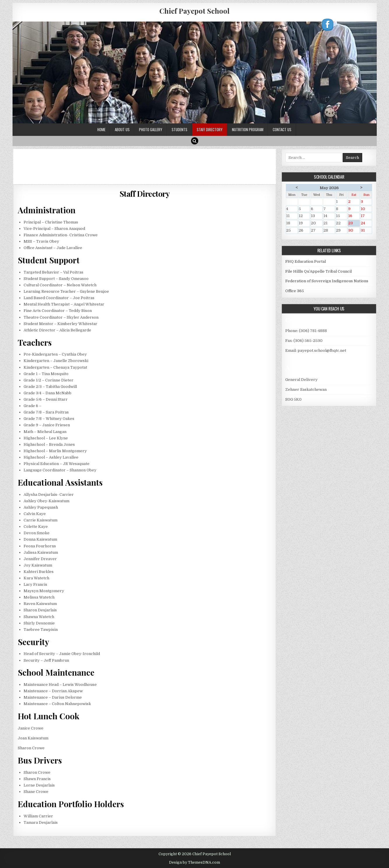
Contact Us (282, 129)
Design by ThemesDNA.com (194, 862)
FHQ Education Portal (306, 261)
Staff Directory (210, 129)
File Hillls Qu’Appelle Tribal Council (318, 271)
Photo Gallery (151, 129)
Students (179, 129)
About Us (122, 129)
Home (101, 129)
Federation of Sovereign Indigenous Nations (327, 281)
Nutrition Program (248, 129)
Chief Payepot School (194, 11)
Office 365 (295, 291)
